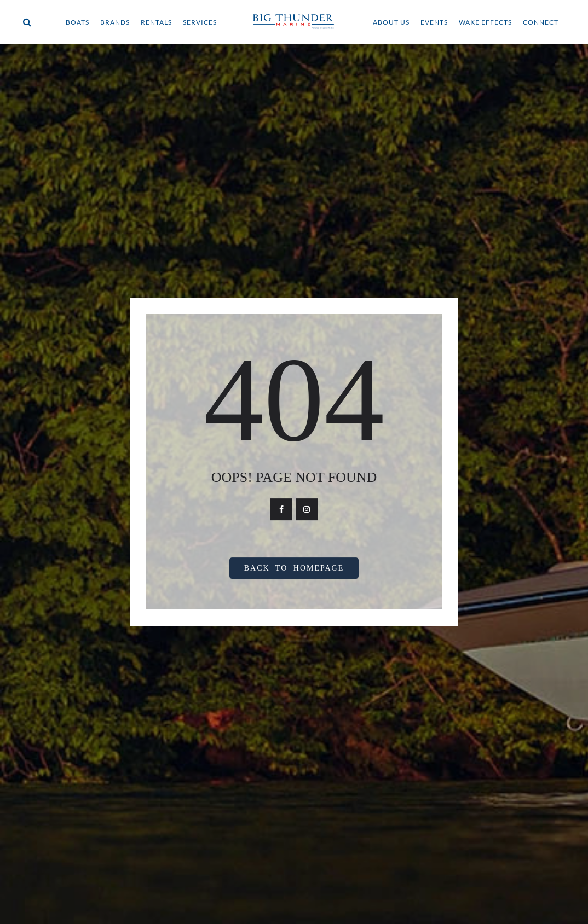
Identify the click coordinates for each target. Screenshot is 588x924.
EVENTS (434, 22)
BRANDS (115, 22)
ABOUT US (391, 22)
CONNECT (541, 22)
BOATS (77, 22)
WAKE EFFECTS (485, 22)
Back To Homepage (294, 568)
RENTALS (156, 22)
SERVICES (200, 22)
